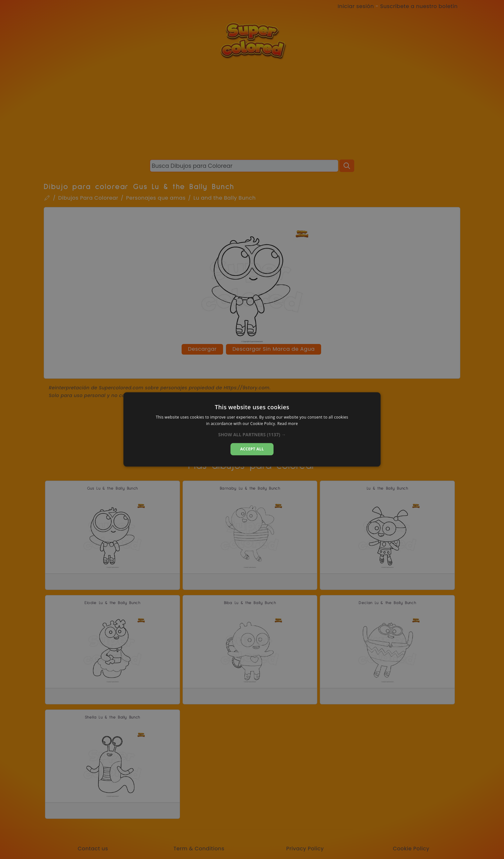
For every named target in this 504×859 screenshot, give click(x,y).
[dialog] (252, 429)
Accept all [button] (252, 449)
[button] (252, 435)
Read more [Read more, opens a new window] (288, 424)
